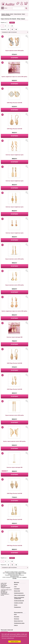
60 (16, 29)
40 (12, 26)
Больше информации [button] (8, 638)
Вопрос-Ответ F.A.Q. (18, 621)
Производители (17, 607)
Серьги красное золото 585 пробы (14, 51)
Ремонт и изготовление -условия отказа (19, 598)
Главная (3, 14)
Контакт (2, 595)
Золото (12, 14)
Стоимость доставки (18, 603)
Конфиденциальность (19, 593)
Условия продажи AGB (19, 601)
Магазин (8, 14)
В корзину (15, 58)
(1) (5, 471)
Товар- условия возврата (19, 595)
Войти (15, 614)
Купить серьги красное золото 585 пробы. (15, 441)
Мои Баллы (17, 619)
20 (12, 29)
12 (8, 29)
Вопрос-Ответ (17, 591)
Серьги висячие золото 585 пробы (14, 259)
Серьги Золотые (18, 14)
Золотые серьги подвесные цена (15, 155)
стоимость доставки (22, 573)
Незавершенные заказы (19, 623)
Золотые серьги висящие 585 (14, 337)
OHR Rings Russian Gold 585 (14, 103)
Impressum (6, 594)
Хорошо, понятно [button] (14, 642)
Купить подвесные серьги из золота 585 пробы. (14, 77)
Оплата (16, 605)
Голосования (17, 589)
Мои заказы (17, 617)
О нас (15, 587)
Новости (16, 625)
